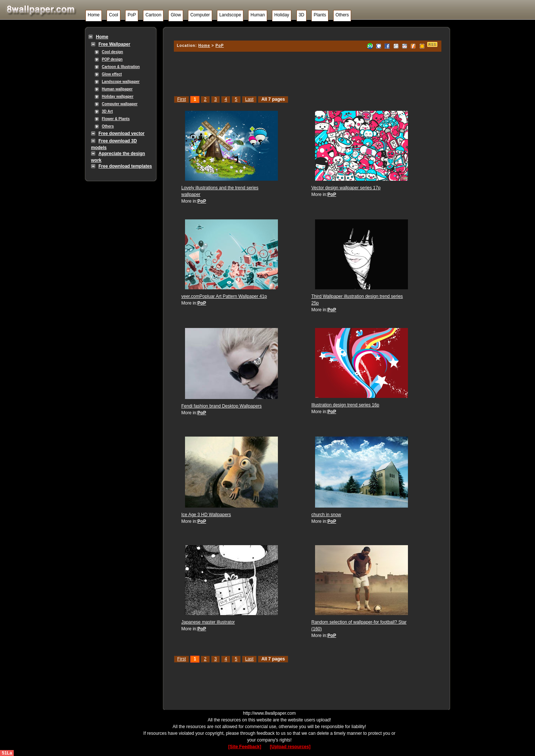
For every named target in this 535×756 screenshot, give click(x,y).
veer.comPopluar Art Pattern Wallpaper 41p (224, 296)
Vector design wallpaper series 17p (346, 188)
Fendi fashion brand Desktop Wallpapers (221, 406)
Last (249, 99)
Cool (114, 15)
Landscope (230, 15)
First (181, 99)
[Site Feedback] (245, 747)
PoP (132, 15)
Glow (176, 15)
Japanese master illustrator (208, 622)
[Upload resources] (290, 747)
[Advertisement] (307, 33)
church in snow (326, 515)
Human (258, 15)
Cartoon (153, 15)
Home (94, 15)
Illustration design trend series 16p (345, 405)
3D (301, 15)
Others (342, 15)
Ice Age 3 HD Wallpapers (206, 515)
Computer (200, 15)
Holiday (282, 15)
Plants (320, 15)
